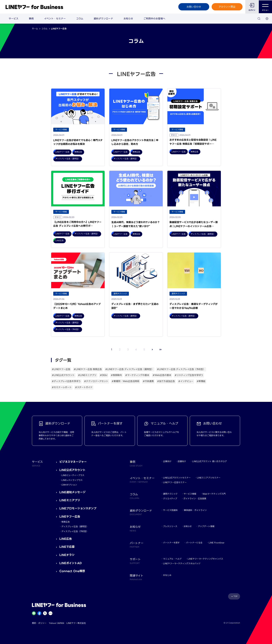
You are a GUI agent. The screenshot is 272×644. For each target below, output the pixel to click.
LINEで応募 (67, 547)
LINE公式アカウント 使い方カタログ (209, 461)
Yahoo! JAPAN (56, 623)
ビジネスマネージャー (73, 462)
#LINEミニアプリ (87, 375)
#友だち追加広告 (166, 381)
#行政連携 (148, 381)
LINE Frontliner (217, 543)
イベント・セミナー (55, 19)
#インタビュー (186, 381)
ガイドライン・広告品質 (195, 499)
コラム (80, 19)
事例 (31, 19)
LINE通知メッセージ (72, 492)
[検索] (259, 19)
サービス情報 (190, 494)
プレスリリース (170, 526)
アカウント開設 (227, 7)
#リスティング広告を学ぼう (189, 375)
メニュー (265, 7)
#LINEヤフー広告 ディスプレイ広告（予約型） (181, 369)
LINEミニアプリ (70, 500)
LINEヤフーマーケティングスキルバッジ (182, 563)
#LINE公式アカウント (63, 375)
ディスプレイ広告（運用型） (75, 526)
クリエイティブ (170, 499)
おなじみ (167, 575)
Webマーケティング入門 (214, 494)
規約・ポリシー (39, 623)
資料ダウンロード (103, 19)
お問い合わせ (193, 7)
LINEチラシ (67, 555)
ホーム (35, 29)
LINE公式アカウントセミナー (177, 478)
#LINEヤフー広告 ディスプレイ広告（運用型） (129, 369)
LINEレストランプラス (72, 480)
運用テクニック (170, 494)
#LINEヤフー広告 (61, 369)
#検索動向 (116, 375)
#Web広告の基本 (162, 375)
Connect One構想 (72, 571)
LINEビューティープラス (73, 475)
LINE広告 (66, 539)
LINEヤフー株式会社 (76, 623)
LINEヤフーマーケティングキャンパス (205, 559)
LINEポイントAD (71, 563)
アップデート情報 (206, 526)
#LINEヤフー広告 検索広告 (88, 369)
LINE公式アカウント (72, 470)
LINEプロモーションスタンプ (78, 508)
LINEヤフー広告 (70, 517)
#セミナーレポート (62, 387)
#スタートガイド (84, 387)
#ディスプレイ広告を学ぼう (66, 381)
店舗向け (182, 461)
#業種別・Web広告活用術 (126, 381)
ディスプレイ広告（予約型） (75, 531)
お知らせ (128, 19)
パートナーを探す (171, 543)
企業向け (167, 461)
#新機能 (201, 381)
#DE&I (104, 375)
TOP (235, 596)
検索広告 (66, 522)
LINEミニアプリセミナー (209, 478)
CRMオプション (69, 485)
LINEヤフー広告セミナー (175, 482)
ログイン (252, 10)
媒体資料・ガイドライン (195, 510)
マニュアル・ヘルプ (172, 559)
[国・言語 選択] (267, 19)
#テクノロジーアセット (96, 381)
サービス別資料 (170, 510)
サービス (14, 19)
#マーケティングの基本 (137, 375)
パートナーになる (194, 543)
